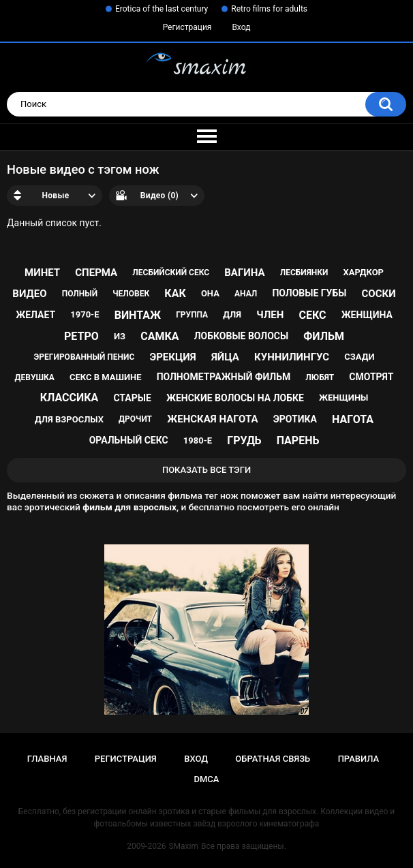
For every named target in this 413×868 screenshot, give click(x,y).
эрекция (172, 357)
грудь (244, 440)
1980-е (198, 440)
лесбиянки (304, 273)
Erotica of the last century (162, 9)
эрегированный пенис (85, 357)
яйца (225, 357)
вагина (244, 273)
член (270, 315)
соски (379, 294)
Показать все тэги (206, 470)
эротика (295, 419)
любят (320, 377)
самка (159, 336)
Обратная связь (273, 759)
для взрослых (69, 419)
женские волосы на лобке (235, 398)
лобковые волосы (242, 336)
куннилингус (292, 357)
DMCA (207, 779)
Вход (241, 27)
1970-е (85, 314)
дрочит (135, 419)
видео (29, 294)
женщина (367, 315)
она (210, 293)
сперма (96, 273)
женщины (343, 398)
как (175, 293)
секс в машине (106, 377)
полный (80, 294)
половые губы (309, 293)
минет (42, 273)
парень (298, 440)
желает (35, 315)
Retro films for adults (269, 9)
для (232, 314)
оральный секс (129, 440)
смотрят (371, 377)
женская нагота (212, 419)
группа (192, 315)
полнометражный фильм (224, 377)
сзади (359, 357)
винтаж (138, 315)
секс (312, 315)
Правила (359, 759)
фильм (324, 336)
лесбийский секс (171, 273)
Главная (47, 759)
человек (131, 294)
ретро (81, 336)
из (120, 336)
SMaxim (183, 846)
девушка (35, 377)
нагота (353, 419)
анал (246, 294)
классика (70, 398)
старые (132, 398)
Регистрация (187, 27)
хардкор (364, 272)
